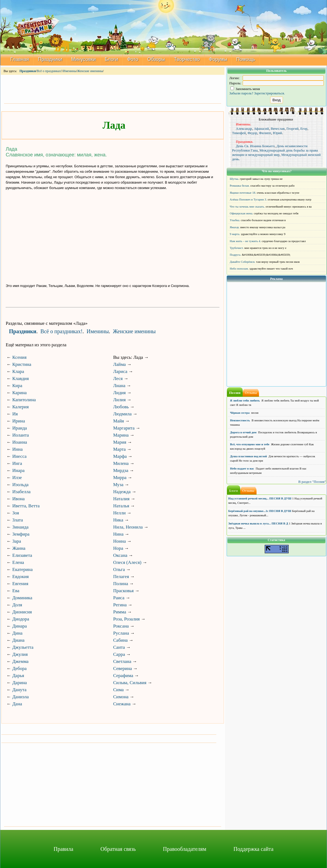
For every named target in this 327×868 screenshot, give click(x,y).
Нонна (120, 541)
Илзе (17, 478)
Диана (18, 640)
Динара (19, 626)
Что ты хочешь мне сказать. (247, 206)
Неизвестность (240, 420)
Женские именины (90, 71)
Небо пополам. (239, 268)
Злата (18, 520)
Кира (17, 386)
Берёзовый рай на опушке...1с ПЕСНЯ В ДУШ (260, 511)
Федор (252, 133)
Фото (133, 59)
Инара (18, 470)
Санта (119, 647)
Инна (17, 449)
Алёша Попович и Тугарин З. (249, 199)
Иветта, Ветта (26, 506)
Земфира (21, 534)
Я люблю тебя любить (245, 400)
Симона (121, 697)
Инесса (19, 456)
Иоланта (21, 435)
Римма (120, 612)
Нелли (119, 513)
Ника (118, 520)
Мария (120, 442)
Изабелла (21, 492)
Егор (304, 129)
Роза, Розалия (127, 619)
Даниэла (20, 697)
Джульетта (23, 647)
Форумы (218, 59)
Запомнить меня (245, 89)
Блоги (111, 59)
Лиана (119, 386)
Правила (63, 849)
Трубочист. (237, 248)
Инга (17, 463)
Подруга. (236, 255)
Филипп (265, 133)
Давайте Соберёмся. (243, 262)
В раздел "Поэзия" (312, 482)
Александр (244, 129)
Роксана (121, 626)
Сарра (119, 654)
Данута (19, 690)
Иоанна (20, 442)
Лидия (119, 393)
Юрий (277, 133)
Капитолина (24, 400)
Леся (118, 379)
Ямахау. (235, 227)
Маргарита (124, 428)
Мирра (120, 478)
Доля (17, 605)
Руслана (121, 633)
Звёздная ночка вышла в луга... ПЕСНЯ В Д (258, 523)
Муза (118, 485)
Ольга (119, 569)
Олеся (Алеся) (127, 562)
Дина (17, 633)
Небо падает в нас (242, 468)
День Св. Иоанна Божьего (255, 146)
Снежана (122, 704)
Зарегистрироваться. (269, 93)
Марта (119, 449)
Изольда (20, 485)
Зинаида (20, 527)
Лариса (120, 371)
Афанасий (261, 129)
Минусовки (84, 59)
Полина (121, 584)
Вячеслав (278, 129)
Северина (123, 668)
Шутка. (235, 179)
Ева (16, 591)
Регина (120, 605)
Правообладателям (185, 849)
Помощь (246, 59)
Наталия (121, 499)
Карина (19, 393)
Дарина (19, 683)
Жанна (19, 548)
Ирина (19, 421)
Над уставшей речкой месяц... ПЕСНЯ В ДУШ (260, 498)
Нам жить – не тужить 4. (246, 241)
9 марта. (235, 234)
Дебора (19, 668)
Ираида (20, 428)
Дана (17, 704)
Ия (15, 414)
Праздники (50, 59)
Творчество (187, 59)
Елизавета (22, 555)
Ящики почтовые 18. (243, 193)
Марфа (120, 456)
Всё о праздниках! (49, 71)
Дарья (18, 676)
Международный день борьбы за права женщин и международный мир (275, 152)
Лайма (119, 364)
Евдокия (20, 577)
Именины (70, 71)
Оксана (120, 555)
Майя (119, 421)
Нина (118, 534)
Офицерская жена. (242, 213)
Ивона (18, 499)
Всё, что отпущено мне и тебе (250, 444)
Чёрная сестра (240, 413)
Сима (118, 690)
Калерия (20, 407)
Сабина (120, 640)
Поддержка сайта (253, 849)
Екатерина (22, 569)
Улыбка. (235, 220)
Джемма (20, 661)
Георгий (293, 129)
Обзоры (156, 59)
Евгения (20, 584)
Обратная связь (118, 849)
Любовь (121, 407)
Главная (20, 59)
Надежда (122, 492)
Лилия (119, 400)
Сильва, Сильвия (130, 683)
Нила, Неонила (128, 527)
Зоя (16, 513)
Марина (121, 435)
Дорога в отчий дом (243, 432)
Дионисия (22, 612)
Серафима (123, 676)
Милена (121, 463)
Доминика (22, 598)
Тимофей (239, 133)
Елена (18, 562)
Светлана (122, 661)
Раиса (119, 598)
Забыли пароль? (241, 93)
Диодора (21, 619)
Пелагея (121, 577)
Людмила (122, 414)
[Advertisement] (113, 89)
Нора (118, 548)
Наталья (121, 506)
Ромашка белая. (240, 186)
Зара (17, 541)
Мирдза (121, 470)
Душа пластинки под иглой (249, 456)
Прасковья (123, 591)
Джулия (20, 654)
